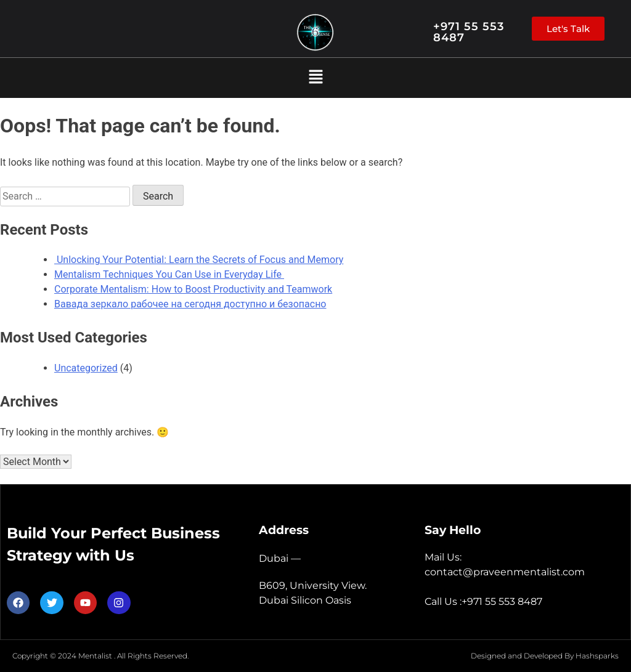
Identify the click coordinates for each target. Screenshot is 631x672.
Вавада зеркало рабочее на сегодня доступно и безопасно (190, 304)
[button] (315, 78)
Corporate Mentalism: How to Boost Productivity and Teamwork (193, 289)
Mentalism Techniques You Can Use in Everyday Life (169, 274)
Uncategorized (86, 368)
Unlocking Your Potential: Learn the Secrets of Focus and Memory (199, 260)
